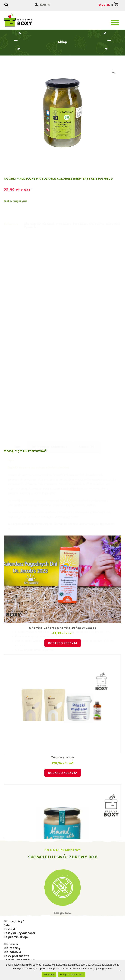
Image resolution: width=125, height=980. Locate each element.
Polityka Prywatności (72, 974)
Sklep (62, 35)
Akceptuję (49, 974)
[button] (115, 22)
